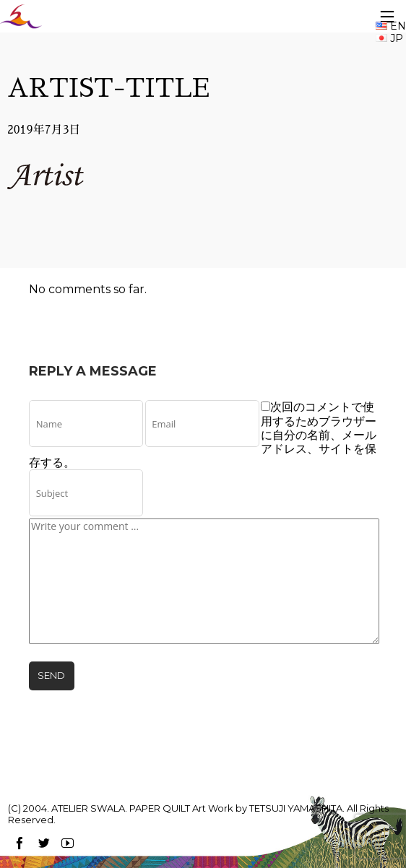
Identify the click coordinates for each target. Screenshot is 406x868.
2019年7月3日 (44, 130)
